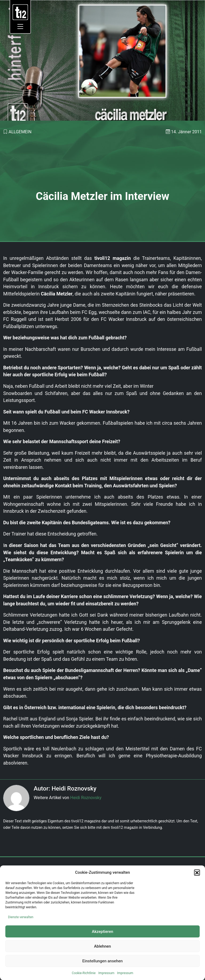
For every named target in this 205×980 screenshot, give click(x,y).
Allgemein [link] (20, 132)
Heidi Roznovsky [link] (86, 798)
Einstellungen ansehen (102, 961)
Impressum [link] (106, 973)
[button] (197, 872)
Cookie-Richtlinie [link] (84, 973)
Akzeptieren (102, 932)
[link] (20, 12)
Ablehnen (102, 946)
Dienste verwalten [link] (21, 917)
